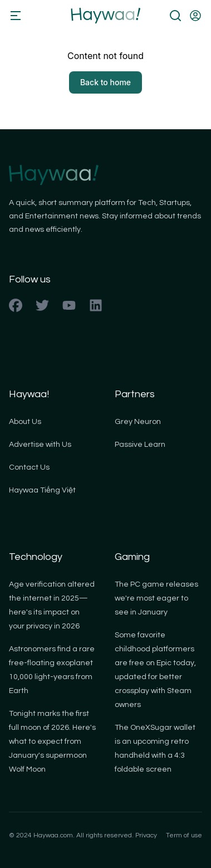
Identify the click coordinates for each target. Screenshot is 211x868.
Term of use (184, 835)
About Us (25, 422)
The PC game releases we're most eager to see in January (156, 598)
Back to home (105, 82)
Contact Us (29, 467)
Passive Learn (140, 445)
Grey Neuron (138, 422)
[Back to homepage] (105, 16)
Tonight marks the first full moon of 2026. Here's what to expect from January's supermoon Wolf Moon (52, 742)
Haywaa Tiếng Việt (42, 490)
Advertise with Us (40, 445)
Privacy (146, 835)
